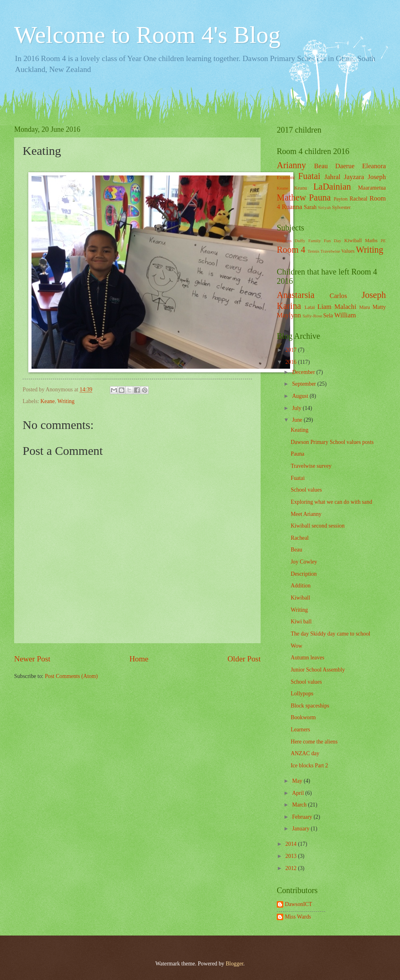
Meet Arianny (306, 514)
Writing (66, 401)
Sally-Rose (312, 316)
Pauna (320, 197)
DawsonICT (298, 904)
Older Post (244, 659)
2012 (292, 868)
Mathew (291, 197)
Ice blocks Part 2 (309, 766)
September (305, 384)
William (345, 315)
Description (303, 574)
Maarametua (372, 188)
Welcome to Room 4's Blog (147, 35)
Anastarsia (296, 295)
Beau (321, 166)
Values (348, 251)
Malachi (345, 307)
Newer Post (32, 659)
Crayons (284, 241)
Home (139, 659)
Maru (365, 307)
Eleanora (374, 166)
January (301, 829)
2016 (292, 362)
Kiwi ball (301, 622)
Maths (371, 241)
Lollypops (302, 694)
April (299, 793)
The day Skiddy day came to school (330, 634)
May (298, 781)
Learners (300, 730)
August (301, 396)
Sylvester (341, 207)
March (300, 805)
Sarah (310, 207)
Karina (289, 306)
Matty (379, 307)
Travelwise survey (311, 466)
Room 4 (291, 250)
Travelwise (330, 251)
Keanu (301, 188)
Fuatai (309, 176)
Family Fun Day (325, 241)
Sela (328, 316)
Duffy (300, 241)
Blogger (234, 964)
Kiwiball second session (317, 526)
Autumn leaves (307, 658)
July (297, 408)
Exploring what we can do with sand (331, 502)
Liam (324, 307)
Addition (300, 586)
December (304, 372)
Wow (296, 646)
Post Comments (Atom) (71, 676)
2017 (292, 350)
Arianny (291, 165)
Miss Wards (298, 917)
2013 (292, 856)
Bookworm (303, 717)
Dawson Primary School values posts (332, 442)
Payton (341, 199)
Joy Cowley (304, 562)
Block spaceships (310, 706)
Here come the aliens (314, 742)
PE (383, 241)
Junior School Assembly (318, 670)
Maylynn (289, 315)
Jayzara (354, 177)
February (303, 817)
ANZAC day (305, 753)
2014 (292, 844)
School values (306, 490)
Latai (310, 307)
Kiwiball (353, 241)
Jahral (333, 177)
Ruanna (292, 207)
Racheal (358, 199)
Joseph (377, 177)
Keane (47, 401)
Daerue (345, 166)
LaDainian (332, 187)
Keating (299, 430)
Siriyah (324, 207)
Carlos (338, 296)
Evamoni (286, 177)
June (298, 420)
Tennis (313, 251)
